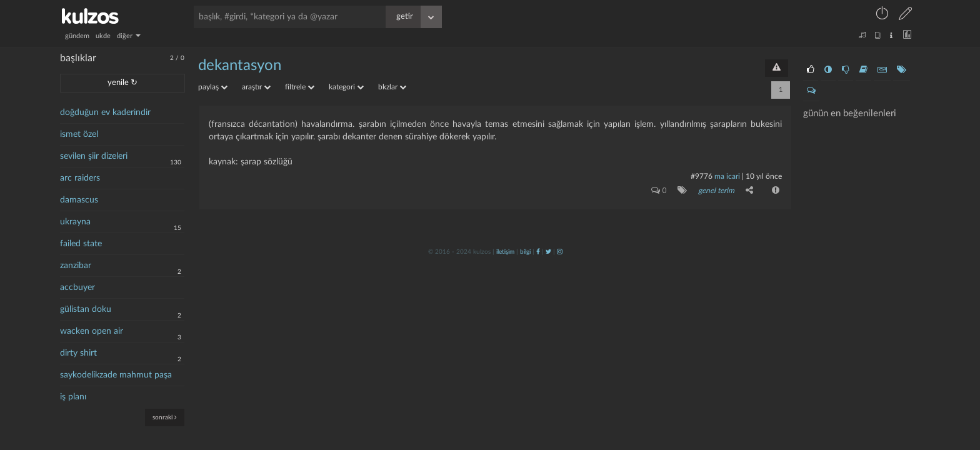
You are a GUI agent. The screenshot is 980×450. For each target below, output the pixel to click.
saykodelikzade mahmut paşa (116, 375)
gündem (77, 36)
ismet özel (79, 134)
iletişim (505, 252)
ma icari (727, 176)
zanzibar (76, 266)
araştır (256, 87)
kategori (346, 87)
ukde (103, 36)
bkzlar (392, 87)
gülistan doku (86, 309)
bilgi (525, 252)
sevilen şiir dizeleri (94, 156)
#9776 (702, 176)
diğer (129, 36)
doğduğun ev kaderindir (105, 112)
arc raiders (80, 178)
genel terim (716, 191)
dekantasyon (240, 66)
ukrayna (75, 222)
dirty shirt (78, 353)
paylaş (213, 87)
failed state (81, 244)
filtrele (300, 87)
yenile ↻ (122, 83)
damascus (79, 200)
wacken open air (92, 331)
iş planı (73, 397)
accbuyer (77, 287)
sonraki (165, 417)
